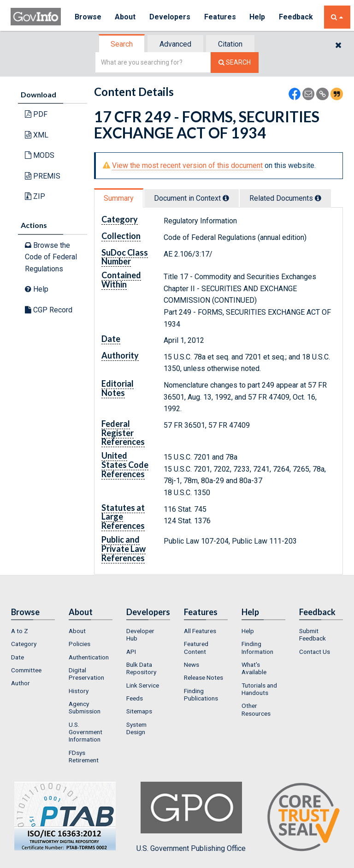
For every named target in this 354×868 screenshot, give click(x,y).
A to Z (20, 631)
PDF (36, 114)
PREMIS (43, 176)
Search (122, 44)
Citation (230, 44)
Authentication (89, 657)
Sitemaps (139, 711)
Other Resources (256, 709)
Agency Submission (85, 707)
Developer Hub (140, 635)
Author (21, 683)
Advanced (175, 44)
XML (37, 135)
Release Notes (204, 677)
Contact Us (315, 652)
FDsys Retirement (84, 756)
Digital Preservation (86, 674)
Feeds (135, 698)
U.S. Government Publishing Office (191, 817)
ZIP (35, 196)
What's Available (254, 668)
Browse (88, 17)
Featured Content (196, 647)
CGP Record (49, 310)
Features (221, 17)
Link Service (143, 685)
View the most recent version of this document (187, 165)
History (79, 691)
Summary (119, 198)
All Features (200, 631)
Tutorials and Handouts (259, 689)
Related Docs (285, 198)
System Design (136, 728)
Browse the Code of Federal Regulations (51, 257)
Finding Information (257, 647)
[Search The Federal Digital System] (235, 63)
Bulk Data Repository (141, 668)
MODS (40, 155)
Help (258, 17)
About (126, 17)
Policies (80, 644)
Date (18, 657)
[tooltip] (226, 198)
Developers (170, 17)
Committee (26, 670)
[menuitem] (33, 631)
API (131, 652)
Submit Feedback (313, 635)
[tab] (122, 44)
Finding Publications (201, 694)
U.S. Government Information (86, 732)
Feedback (297, 17)
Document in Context (192, 198)
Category (24, 644)
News (192, 664)
